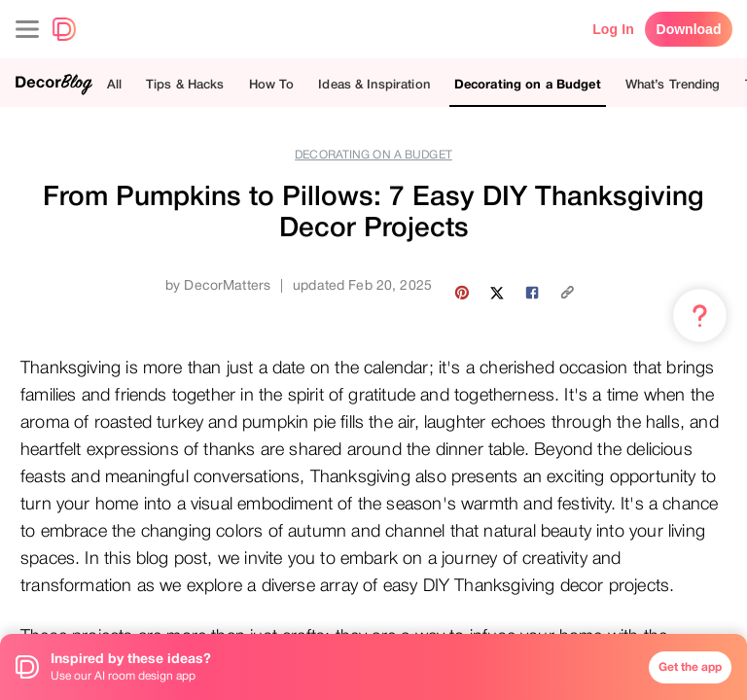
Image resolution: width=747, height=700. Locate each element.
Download (689, 29)
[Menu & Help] (700, 316)
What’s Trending (673, 84)
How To (272, 84)
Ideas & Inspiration (373, 84)
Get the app (690, 667)
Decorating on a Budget (528, 84)
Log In (613, 29)
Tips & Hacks (185, 84)
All (114, 84)
